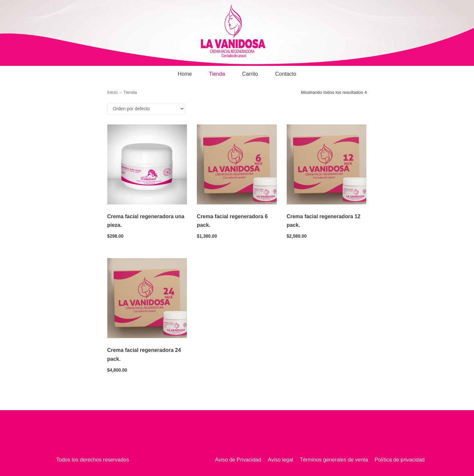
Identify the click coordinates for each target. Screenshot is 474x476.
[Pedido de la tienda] (146, 109)
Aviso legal (281, 460)
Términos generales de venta (334, 460)
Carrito (250, 74)
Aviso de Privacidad (238, 460)
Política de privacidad (400, 460)
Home (185, 74)
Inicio (113, 92)
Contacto (286, 74)
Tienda (217, 74)
